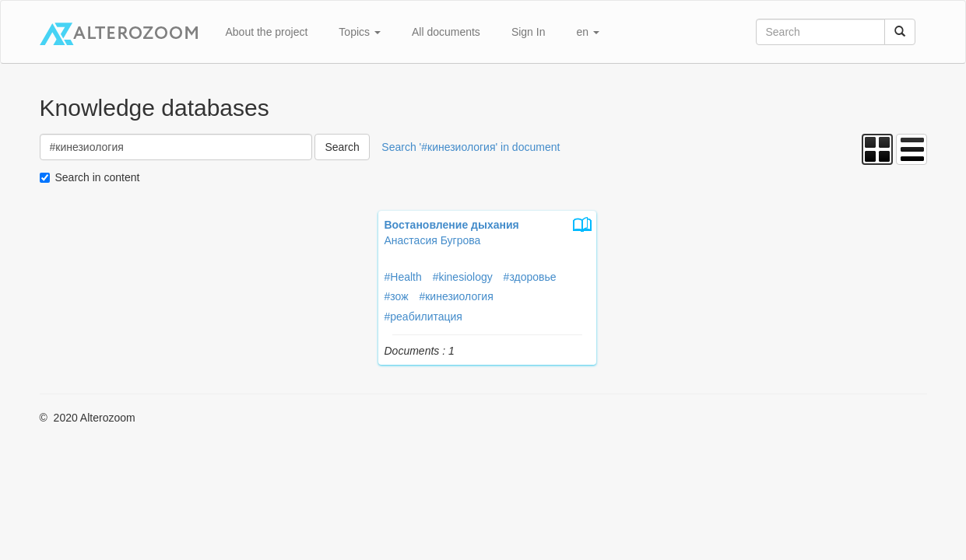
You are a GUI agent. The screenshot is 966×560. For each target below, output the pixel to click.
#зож (397, 296)
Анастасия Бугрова (433, 240)
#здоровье (530, 277)
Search (342, 147)
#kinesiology (463, 277)
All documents (446, 32)
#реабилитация (423, 317)
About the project (267, 32)
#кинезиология (456, 296)
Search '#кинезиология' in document (471, 147)
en (587, 32)
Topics (360, 32)
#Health (403, 277)
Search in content (98, 177)
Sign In (529, 32)
